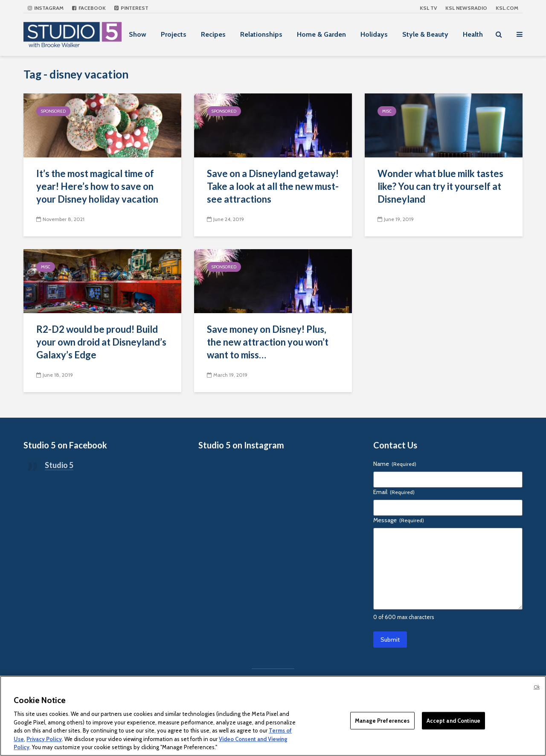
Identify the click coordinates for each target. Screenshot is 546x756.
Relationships (261, 34)
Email (394, 492)
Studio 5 (59, 465)
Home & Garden (321, 34)
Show (138, 34)
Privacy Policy (44, 739)
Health (473, 34)
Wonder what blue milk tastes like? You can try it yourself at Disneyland (440, 186)
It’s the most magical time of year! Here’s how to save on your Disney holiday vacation (97, 186)
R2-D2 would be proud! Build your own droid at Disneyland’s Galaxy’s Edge (101, 342)
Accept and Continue (453, 720)
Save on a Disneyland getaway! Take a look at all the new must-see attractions (273, 186)
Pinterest (131, 8)
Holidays (374, 34)
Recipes (213, 34)
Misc (387, 111)
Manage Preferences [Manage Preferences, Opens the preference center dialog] (382, 720)
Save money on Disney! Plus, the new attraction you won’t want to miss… (268, 342)
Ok (537, 687)
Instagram (46, 8)
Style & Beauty (425, 34)
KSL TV (428, 8)
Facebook (89, 8)
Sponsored (53, 111)
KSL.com (507, 8)
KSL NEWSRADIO (466, 8)
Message (399, 520)
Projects (174, 34)
